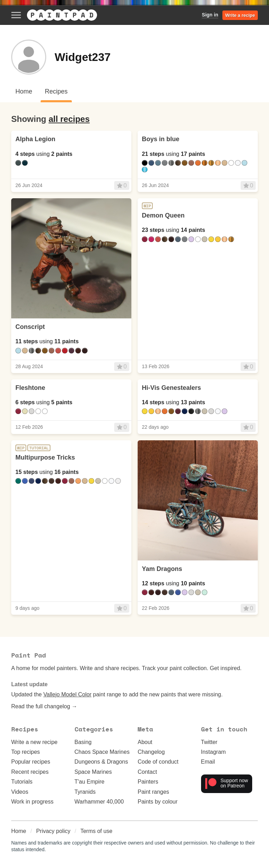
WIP (147, 206)
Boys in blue (161, 139)
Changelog (151, 752)
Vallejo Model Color (68, 694)
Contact (147, 772)
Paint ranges (153, 792)
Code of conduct (158, 762)
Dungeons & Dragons (101, 762)
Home (19, 831)
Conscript (30, 327)
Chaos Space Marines (102, 752)
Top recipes (26, 752)
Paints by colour (158, 802)
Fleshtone (30, 388)
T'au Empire (90, 782)
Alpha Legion (35, 139)
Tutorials (22, 782)
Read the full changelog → (44, 706)
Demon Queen (163, 215)
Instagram (213, 752)
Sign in (210, 15)
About (145, 742)
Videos (20, 792)
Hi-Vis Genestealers (171, 388)
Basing (83, 742)
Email (208, 762)
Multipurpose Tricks (45, 457)
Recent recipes (30, 772)
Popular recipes (31, 762)
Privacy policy (53, 831)
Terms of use (96, 831)
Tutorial (39, 448)
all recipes (69, 119)
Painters (148, 782)
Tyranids (85, 792)
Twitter (209, 742)
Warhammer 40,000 (99, 802)
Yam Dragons (162, 569)
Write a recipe (240, 15)
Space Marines (93, 772)
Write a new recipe (34, 742)
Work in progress (32, 802)
